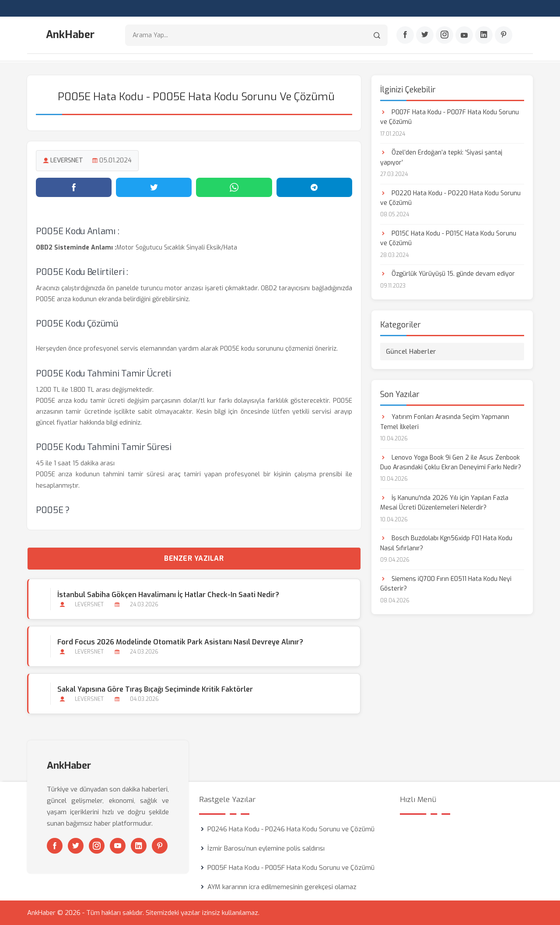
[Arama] (377, 35)
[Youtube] (464, 35)
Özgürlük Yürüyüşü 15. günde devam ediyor (448, 274)
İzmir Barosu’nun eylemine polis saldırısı (266, 848)
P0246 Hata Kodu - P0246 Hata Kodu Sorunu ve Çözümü (291, 829)
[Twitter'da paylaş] (154, 187)
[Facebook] (405, 35)
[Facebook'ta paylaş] (74, 187)
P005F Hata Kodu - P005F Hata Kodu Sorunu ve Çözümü (291, 868)
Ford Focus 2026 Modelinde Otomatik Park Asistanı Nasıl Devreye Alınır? (180, 642)
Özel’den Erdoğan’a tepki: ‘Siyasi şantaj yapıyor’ (441, 157)
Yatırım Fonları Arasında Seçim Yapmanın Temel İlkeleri (445, 421)
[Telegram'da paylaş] (314, 187)
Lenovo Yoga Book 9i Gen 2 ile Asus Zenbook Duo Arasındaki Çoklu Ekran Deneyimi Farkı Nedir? (451, 462)
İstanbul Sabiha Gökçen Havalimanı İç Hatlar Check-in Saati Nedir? (168, 594)
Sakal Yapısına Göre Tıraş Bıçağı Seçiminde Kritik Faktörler (155, 689)
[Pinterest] (504, 35)
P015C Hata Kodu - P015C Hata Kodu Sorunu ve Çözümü (448, 238)
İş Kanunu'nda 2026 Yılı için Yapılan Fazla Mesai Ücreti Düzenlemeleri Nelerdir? (444, 502)
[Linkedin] (484, 35)
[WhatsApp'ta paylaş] (234, 187)
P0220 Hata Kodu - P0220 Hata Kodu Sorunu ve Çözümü (450, 198)
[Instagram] (444, 35)
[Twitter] (425, 35)
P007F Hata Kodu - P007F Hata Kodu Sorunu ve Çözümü (450, 117)
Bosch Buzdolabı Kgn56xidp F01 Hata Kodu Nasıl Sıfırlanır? (446, 543)
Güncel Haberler (411, 351)
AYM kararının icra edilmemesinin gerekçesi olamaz (282, 887)
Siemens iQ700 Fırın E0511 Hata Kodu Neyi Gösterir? (446, 583)
